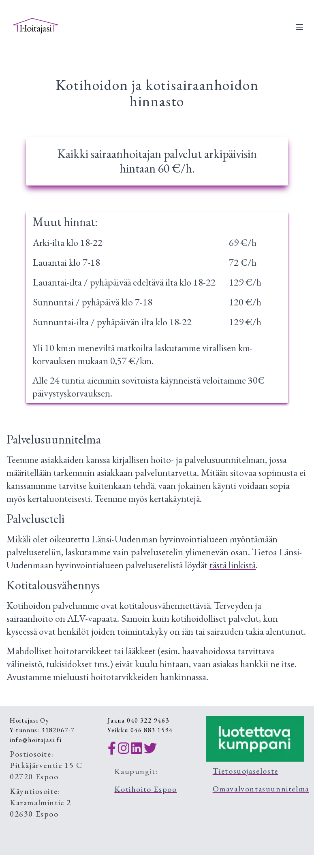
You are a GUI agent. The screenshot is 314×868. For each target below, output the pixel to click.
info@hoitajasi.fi (36, 740)
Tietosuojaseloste (246, 771)
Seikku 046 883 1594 (140, 730)
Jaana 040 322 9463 (139, 720)
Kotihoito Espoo (145, 789)
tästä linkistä (233, 565)
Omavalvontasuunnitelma (261, 789)
